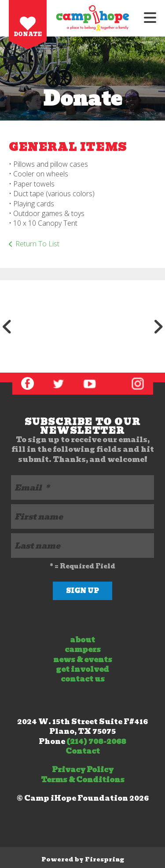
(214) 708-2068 (96, 742)
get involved (82, 669)
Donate (28, 34)
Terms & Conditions (83, 780)
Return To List (37, 244)
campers (83, 650)
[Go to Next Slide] (158, 326)
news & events (83, 660)
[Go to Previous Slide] (7, 326)
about (82, 640)
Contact (83, 751)
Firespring (104, 860)
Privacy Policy (83, 770)
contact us (83, 679)
